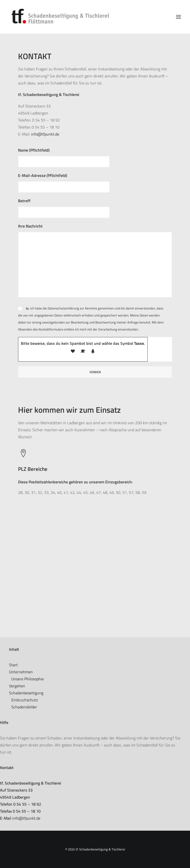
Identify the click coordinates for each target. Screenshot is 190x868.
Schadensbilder (24, 707)
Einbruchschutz (25, 700)
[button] (178, 17)
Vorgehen (17, 686)
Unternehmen (21, 672)
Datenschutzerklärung (63, 308)
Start (13, 665)
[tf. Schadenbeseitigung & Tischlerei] (62, 17)
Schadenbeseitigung (26, 693)
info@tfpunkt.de (45, 134)
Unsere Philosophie (28, 679)
